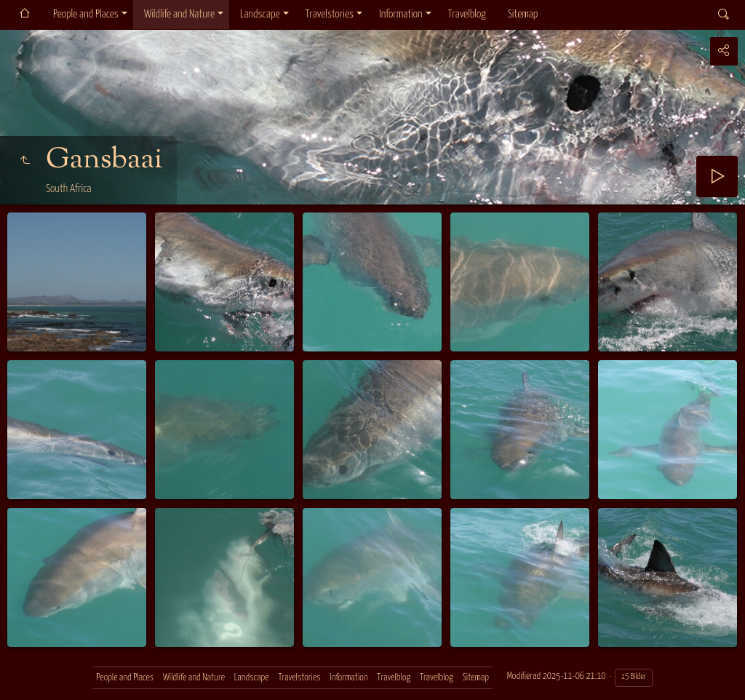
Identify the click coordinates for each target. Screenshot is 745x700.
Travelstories (330, 14)
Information (401, 14)
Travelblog (467, 14)
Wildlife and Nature (179, 14)
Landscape (260, 14)
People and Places (86, 14)
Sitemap (523, 14)
